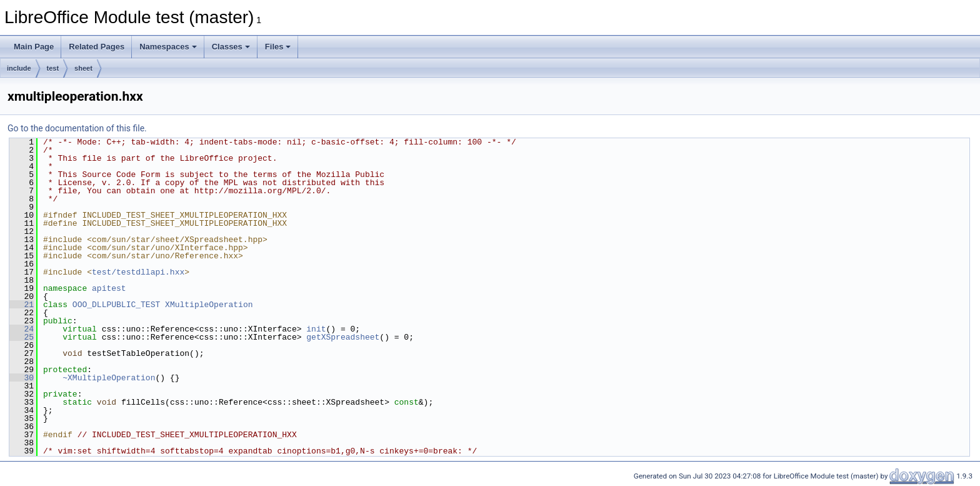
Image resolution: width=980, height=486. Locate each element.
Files (278, 47)
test (53, 68)
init (316, 329)
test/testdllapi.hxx (138, 272)
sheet (83, 68)
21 (22, 305)
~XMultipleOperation (109, 378)
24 (22, 329)
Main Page (34, 47)
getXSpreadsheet (343, 337)
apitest (109, 288)
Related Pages (97, 47)
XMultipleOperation (209, 305)
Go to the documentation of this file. (77, 128)
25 (22, 337)
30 (22, 378)
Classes (231, 47)
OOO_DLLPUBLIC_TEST (116, 305)
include (19, 68)
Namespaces (168, 47)
